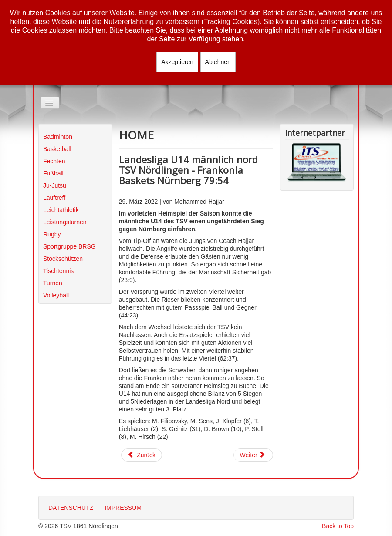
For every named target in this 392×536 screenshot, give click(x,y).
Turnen (53, 283)
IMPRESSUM (123, 508)
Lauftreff (54, 198)
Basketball (57, 149)
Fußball (53, 173)
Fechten (54, 161)
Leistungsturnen (65, 222)
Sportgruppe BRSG (69, 246)
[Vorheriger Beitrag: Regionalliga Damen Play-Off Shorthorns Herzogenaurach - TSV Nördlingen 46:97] (142, 455)
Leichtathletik (61, 210)
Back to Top (338, 526)
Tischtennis (58, 271)
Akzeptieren (177, 62)
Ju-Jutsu (55, 185)
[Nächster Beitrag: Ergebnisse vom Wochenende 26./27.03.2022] (253, 455)
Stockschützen (63, 259)
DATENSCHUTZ (71, 508)
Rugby (52, 234)
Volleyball (56, 295)
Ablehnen (218, 62)
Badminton (58, 137)
